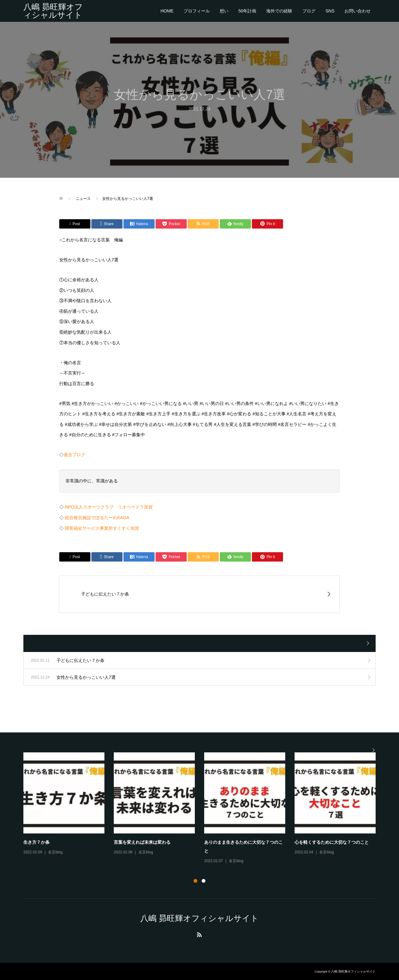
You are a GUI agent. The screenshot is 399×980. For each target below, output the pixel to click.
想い (224, 11)
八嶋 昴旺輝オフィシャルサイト (53, 11)
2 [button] (204, 881)
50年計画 (248, 11)
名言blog (55, 852)
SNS (330, 11)
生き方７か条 (36, 842)
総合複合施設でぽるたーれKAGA (97, 518)
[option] (204, 809)
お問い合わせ (358, 11)
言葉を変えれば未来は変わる (142, 842)
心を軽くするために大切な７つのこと (332, 842)
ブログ (309, 11)
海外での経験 (279, 11)
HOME (167, 11)
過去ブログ (75, 455)
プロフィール (197, 11)
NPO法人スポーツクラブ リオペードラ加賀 (109, 507)
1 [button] (195, 881)
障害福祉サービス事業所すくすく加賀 (102, 528)
